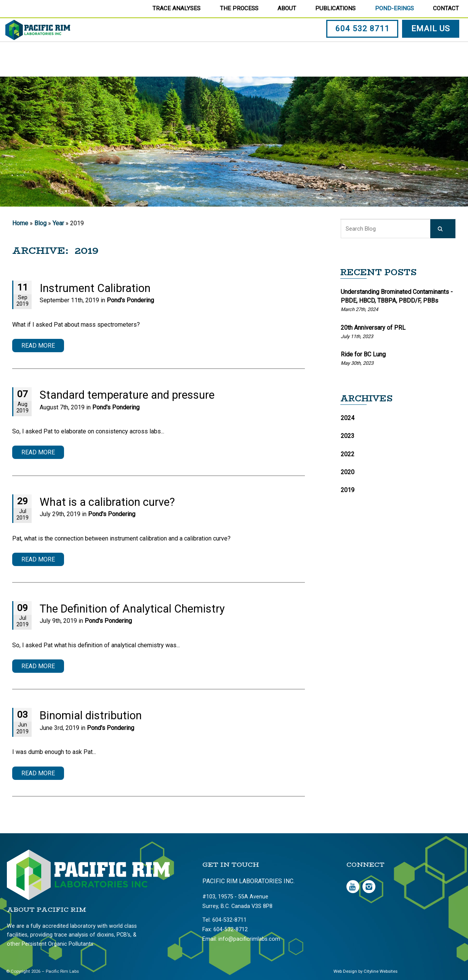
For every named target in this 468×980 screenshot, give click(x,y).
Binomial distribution (91, 715)
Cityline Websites (381, 971)
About (287, 8)
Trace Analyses (176, 8)
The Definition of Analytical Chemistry (132, 609)
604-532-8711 (229, 920)
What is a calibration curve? (107, 502)
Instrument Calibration (95, 288)
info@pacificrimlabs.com (249, 939)
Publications (335, 8)
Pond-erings (394, 8)
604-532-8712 (231, 929)
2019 (348, 490)
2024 (348, 418)
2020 (348, 472)
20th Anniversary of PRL (373, 328)
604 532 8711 (364, 47)
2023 (348, 436)
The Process (239, 8)
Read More (38, 346)
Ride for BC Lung (363, 354)
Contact (446, 8)
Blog (40, 223)
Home (20, 223)
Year (58, 223)
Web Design (345, 971)
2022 (348, 454)
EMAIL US (432, 47)
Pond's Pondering (130, 300)
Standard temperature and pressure (127, 395)
